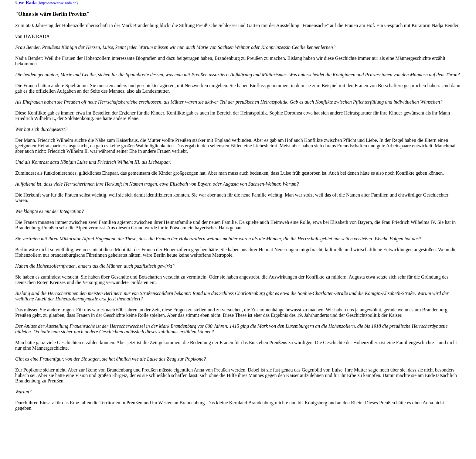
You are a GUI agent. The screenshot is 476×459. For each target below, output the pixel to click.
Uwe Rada (26, 3)
